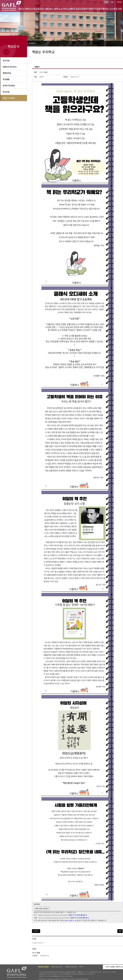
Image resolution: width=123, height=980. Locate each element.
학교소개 (31, 9)
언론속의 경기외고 (10, 67)
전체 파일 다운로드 (42, 909)
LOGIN (112, 2)
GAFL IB (52, 9)
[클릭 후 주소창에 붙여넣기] (78, 915)
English (106, 2)
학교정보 (77, 9)
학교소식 (61, 9)
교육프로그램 (42, 9)
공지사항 (6, 61)
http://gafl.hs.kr (71, 921)
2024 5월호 (36, 953)
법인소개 (23, 9)
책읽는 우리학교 (29, 43)
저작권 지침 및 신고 (57, 967)
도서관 (119, 9)
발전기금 (94, 9)
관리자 (81, 967)
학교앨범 (6, 79)
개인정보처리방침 (43, 967)
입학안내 (86, 9)
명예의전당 (7, 73)
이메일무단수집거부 (71, 967)
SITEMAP (119, 2)
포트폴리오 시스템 (107, 9)
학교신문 (6, 92)
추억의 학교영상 (9, 86)
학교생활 (69, 9)
